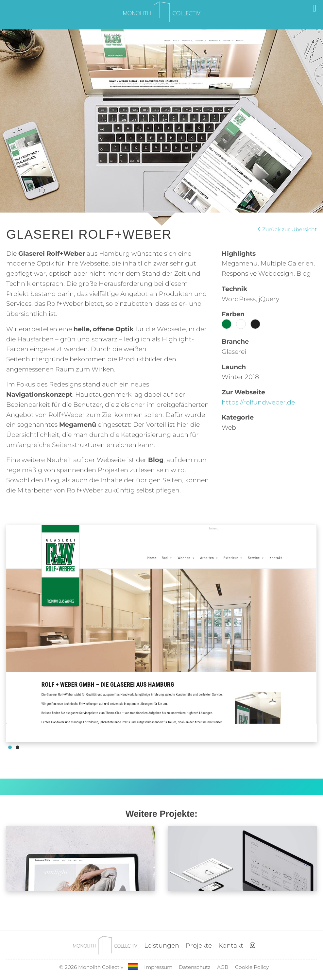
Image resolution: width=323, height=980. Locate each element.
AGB (223, 967)
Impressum (158, 967)
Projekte (199, 945)
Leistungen (162, 945)
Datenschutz (195, 967)
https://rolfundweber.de (258, 402)
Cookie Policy (252, 967)
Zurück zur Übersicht (287, 229)
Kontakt (231, 945)
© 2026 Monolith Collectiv (91, 967)
